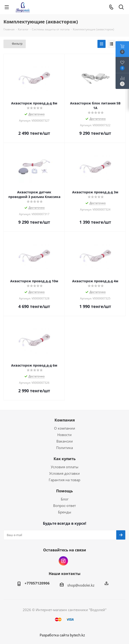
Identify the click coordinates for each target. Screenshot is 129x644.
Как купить (65, 459)
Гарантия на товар (64, 480)
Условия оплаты (65, 467)
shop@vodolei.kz (81, 585)
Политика (64, 448)
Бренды (65, 512)
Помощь (64, 491)
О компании (65, 428)
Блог (65, 499)
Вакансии (65, 441)
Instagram (63, 561)
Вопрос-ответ (64, 506)
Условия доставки (64, 473)
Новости (64, 435)
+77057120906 (37, 583)
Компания (65, 420)
